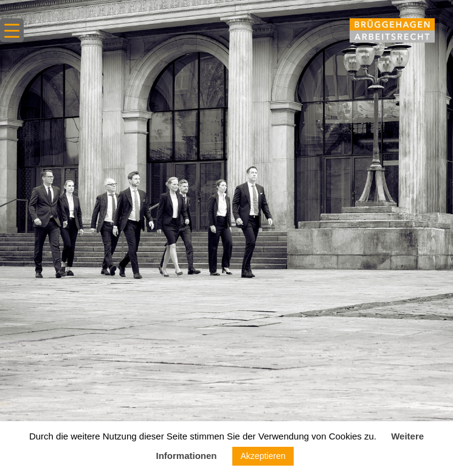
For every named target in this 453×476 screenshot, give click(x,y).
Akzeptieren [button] (263, 456)
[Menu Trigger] (12, 30)
